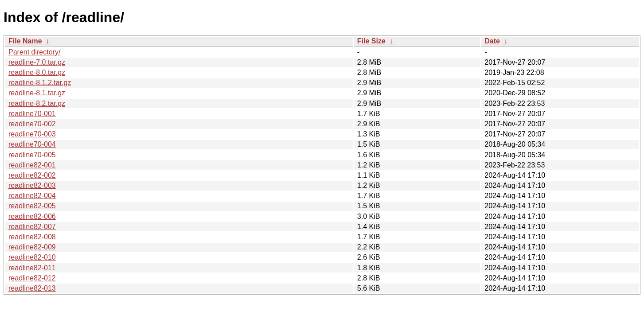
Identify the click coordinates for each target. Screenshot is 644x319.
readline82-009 (32, 247)
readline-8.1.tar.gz (37, 93)
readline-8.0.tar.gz (37, 72)
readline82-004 (32, 196)
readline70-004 (32, 144)
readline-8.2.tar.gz (37, 103)
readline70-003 (32, 134)
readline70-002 (32, 124)
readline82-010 (32, 257)
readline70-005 (32, 155)
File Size (371, 41)
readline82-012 (32, 278)
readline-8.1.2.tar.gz (40, 83)
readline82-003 (32, 185)
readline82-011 (32, 268)
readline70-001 (32, 114)
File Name (25, 41)
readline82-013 (32, 288)
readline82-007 (32, 227)
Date (492, 41)
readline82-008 (32, 237)
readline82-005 (32, 206)
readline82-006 (32, 216)
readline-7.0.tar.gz (37, 62)
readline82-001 (32, 165)
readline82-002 (32, 175)
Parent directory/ (34, 52)
